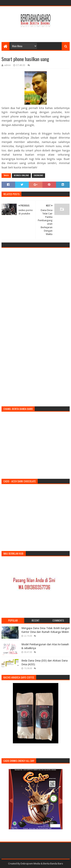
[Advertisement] (36, 32)
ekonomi (38, 175)
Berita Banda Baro (53, 864)
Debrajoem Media (30, 864)
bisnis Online (21, 175)
